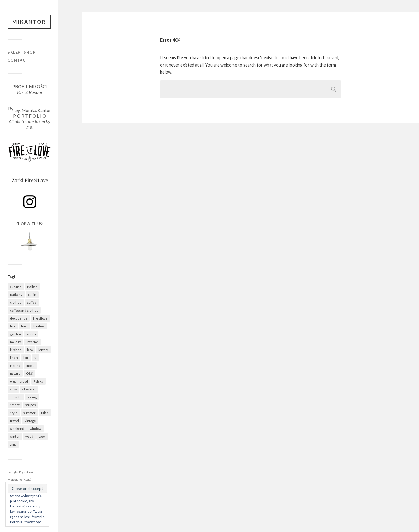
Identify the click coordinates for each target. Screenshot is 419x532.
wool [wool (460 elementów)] (42, 436)
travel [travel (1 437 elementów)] (14, 421)
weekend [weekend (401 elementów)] (17, 429)
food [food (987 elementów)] (24, 326)
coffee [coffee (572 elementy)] (32, 302)
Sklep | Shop (22, 52)
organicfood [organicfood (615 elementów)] (19, 381)
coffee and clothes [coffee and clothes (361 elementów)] (24, 310)
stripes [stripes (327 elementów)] (31, 405)
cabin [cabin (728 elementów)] (32, 295)
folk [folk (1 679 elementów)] (13, 326)
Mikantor (29, 22)
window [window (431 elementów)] (35, 429)
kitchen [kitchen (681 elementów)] (16, 350)
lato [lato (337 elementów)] (30, 350)
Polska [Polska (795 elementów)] (38, 381)
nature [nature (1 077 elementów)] (15, 373)
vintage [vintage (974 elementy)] (30, 421)
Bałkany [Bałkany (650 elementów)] (16, 295)
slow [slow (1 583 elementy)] (13, 389)
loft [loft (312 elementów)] (26, 358)
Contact (18, 60)
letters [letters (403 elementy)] (44, 350)
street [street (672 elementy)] (15, 405)
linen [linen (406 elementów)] (14, 358)
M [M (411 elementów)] (35, 358)
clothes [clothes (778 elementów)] (16, 302)
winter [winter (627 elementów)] (15, 436)
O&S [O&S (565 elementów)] (29, 373)
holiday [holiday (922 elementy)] (15, 342)
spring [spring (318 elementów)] (32, 397)
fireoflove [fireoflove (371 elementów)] (40, 318)
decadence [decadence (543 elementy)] (19, 318)
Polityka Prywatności (21, 472)
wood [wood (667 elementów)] (29, 436)
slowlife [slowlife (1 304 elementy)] (16, 397)
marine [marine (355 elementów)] (15, 366)
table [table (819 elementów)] (45, 413)
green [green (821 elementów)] (31, 334)
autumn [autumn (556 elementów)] (16, 287)
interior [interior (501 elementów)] (32, 342)
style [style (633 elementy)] (14, 413)
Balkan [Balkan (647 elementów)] (32, 287)
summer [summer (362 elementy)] (29, 413)
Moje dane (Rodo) (19, 479)
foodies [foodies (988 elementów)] (39, 326)
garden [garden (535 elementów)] (15, 334)
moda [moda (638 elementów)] (30, 366)
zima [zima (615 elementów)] (13, 444)
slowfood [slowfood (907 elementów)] (29, 389)
